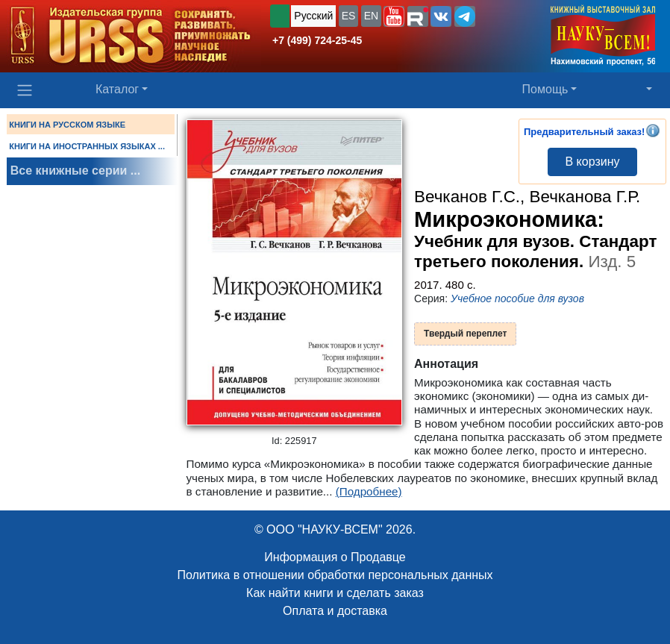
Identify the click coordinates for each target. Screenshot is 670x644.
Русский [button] (313, 16)
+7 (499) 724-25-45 (317, 40)
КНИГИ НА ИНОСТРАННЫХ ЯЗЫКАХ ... (87, 146)
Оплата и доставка (335, 611)
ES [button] (349, 16)
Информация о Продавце (335, 557)
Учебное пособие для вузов (517, 298)
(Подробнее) (369, 491)
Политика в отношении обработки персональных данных (335, 575)
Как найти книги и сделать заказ (335, 593)
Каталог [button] (117, 89)
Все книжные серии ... (75, 171)
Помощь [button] (545, 89)
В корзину (592, 162)
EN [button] (371, 16)
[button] (394, 16)
